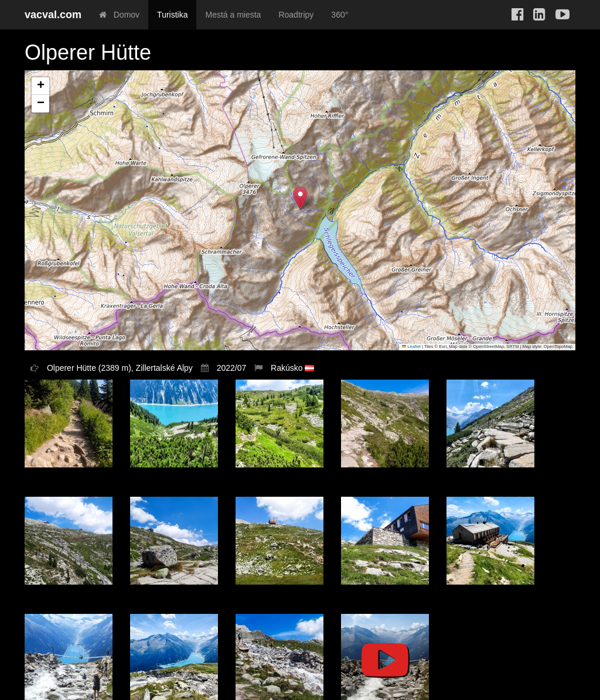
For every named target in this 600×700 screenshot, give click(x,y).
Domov (119, 15)
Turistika (172, 15)
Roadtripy (296, 15)
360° (340, 15)
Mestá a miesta (233, 15)
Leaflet (411, 346)
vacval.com (53, 15)
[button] (300, 198)
